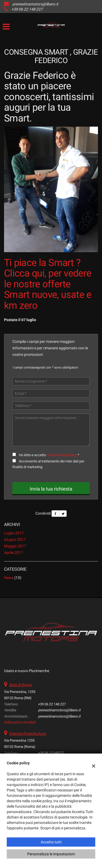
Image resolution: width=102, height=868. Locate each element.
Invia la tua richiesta (51, 489)
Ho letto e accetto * (49, 455)
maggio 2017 (15, 546)
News (9, 578)
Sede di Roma (21, 685)
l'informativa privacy (62, 455)
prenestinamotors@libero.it (35, 4)
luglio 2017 (14, 533)
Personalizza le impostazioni (51, 854)
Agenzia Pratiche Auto (28, 734)
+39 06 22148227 (51, 753)
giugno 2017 (15, 540)
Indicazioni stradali (20, 722)
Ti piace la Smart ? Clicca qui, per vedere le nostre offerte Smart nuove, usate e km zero (48, 284)
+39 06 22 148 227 (27, 9)
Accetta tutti (51, 842)
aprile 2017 (13, 553)
